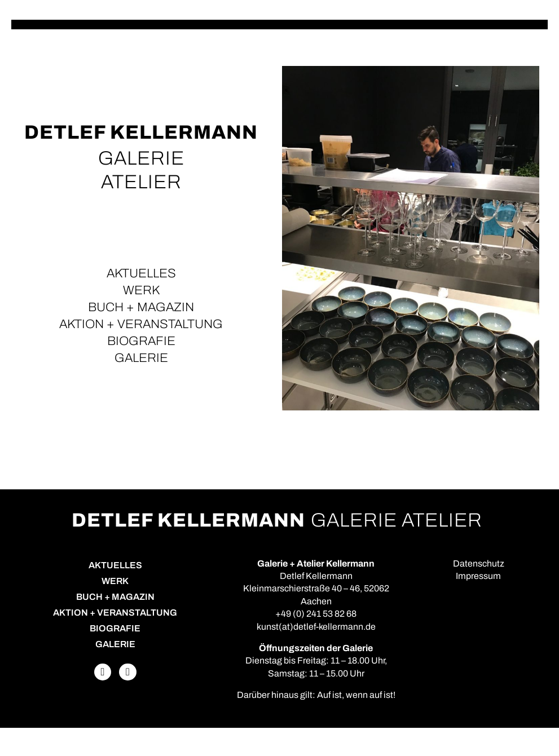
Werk (141, 290)
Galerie (141, 358)
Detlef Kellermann (141, 132)
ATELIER (141, 182)
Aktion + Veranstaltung (141, 324)
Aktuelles (141, 273)
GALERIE (141, 158)
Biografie (141, 341)
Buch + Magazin (141, 307)
